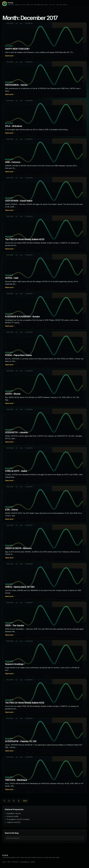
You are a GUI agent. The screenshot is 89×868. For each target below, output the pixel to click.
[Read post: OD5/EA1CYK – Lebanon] (44, 427)
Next (25, 801)
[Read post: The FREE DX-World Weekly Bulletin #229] (44, 234)
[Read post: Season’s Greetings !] (44, 659)
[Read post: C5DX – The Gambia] (44, 620)
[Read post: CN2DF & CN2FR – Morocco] (44, 543)
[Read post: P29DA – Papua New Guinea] (44, 350)
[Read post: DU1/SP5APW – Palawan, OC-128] (44, 736)
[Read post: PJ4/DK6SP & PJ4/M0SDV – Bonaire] (44, 311)
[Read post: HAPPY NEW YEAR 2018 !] (44, 41)
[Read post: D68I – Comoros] (44, 157)
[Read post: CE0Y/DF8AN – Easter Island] (44, 195)
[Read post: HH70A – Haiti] (44, 273)
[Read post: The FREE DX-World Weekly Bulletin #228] (44, 697)
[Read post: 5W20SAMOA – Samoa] (44, 79)
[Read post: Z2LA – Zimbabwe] (44, 118)
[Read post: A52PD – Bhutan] (44, 388)
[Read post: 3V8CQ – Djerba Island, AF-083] (44, 581)
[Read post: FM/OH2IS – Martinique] (44, 775)
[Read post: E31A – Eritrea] (44, 504)
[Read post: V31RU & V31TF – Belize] (44, 466)
